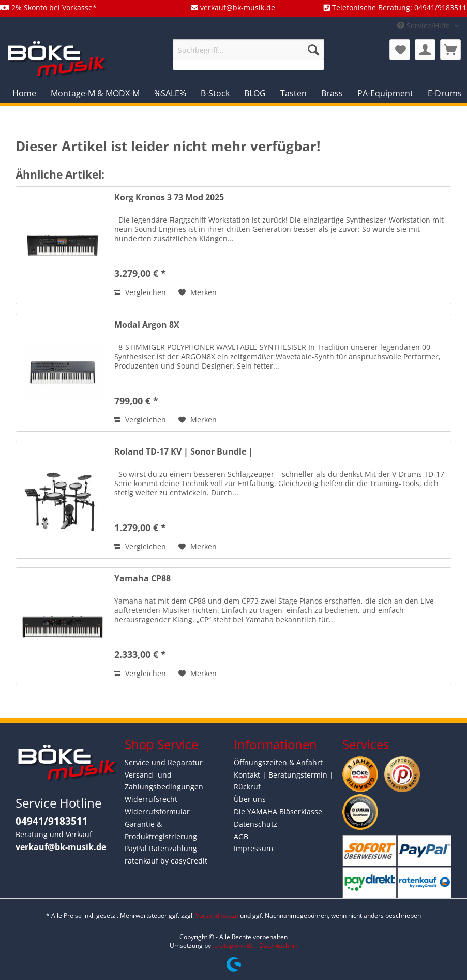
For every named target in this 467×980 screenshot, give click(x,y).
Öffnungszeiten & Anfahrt (278, 762)
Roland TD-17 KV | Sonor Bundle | (184, 452)
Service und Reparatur (164, 762)
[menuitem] (248, 55)
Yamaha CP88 (142, 579)
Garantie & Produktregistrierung (161, 830)
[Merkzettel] (400, 50)
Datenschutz (255, 824)
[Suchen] (313, 50)
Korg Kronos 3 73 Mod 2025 (169, 198)
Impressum (253, 848)
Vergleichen (140, 292)
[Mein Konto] (425, 50)
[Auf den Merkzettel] (198, 292)
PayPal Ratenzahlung (161, 848)
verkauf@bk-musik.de (61, 847)
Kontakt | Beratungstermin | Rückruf (284, 781)
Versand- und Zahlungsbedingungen (164, 781)
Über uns (250, 799)
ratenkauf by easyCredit (166, 861)
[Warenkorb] (450, 50)
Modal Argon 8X (147, 325)
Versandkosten (217, 916)
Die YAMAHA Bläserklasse (278, 811)
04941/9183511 (52, 821)
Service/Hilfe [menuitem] (425, 26)
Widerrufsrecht (151, 799)
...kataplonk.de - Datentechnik (255, 946)
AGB (241, 836)
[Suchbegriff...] (248, 50)
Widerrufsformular (157, 811)
